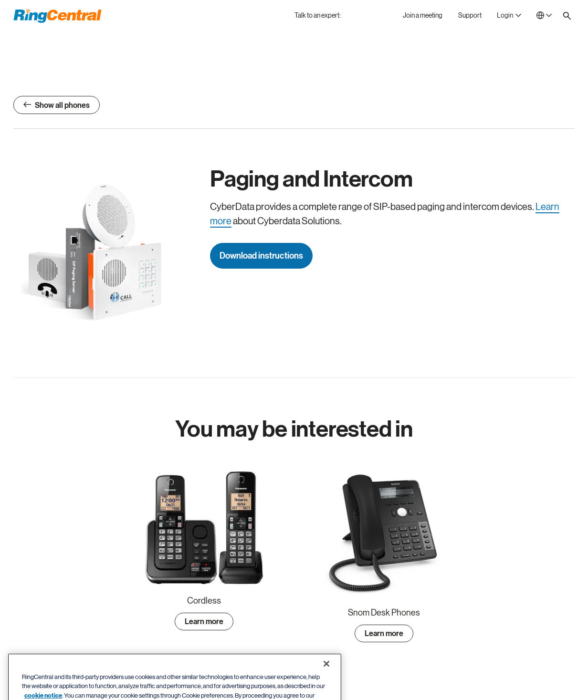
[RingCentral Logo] (58, 16)
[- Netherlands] (544, 15)
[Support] (470, 15)
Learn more (204, 622)
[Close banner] (326, 678)
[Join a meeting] (423, 15)
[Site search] (567, 16)
